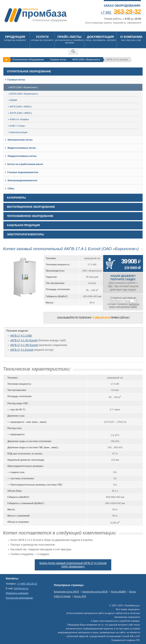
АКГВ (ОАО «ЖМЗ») (20, 107)
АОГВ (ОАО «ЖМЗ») (20, 113)
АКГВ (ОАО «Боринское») (86, 59)
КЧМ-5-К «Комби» (19, 119)
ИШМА (13, 100)
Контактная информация (19, 598)
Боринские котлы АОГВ (95, 592)
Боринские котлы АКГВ (66, 592)
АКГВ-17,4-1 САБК (21, 336)
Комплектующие (18, 132)
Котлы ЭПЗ (80, 596)
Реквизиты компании (17, 593)
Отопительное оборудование (28, 59)
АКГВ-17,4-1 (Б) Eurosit (24, 340)
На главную (7, 60)
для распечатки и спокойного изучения (69, 39)
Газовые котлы (58, 59)
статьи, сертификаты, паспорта (100, 38)
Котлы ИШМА (118, 592)
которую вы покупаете (15, 38)
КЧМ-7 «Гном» (17, 126)
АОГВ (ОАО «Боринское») (23, 94)
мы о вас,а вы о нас (131, 38)
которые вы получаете (42, 38)
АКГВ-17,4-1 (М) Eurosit (24, 345)
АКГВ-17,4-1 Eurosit (22, 350)
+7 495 (121, 13)
